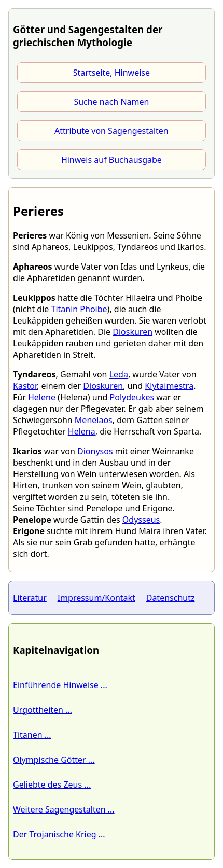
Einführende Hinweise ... (60, 685)
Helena (82, 431)
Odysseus (141, 520)
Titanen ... (32, 735)
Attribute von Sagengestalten (112, 131)
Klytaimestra (169, 386)
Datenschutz (171, 598)
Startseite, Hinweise (112, 73)
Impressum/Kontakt (96, 598)
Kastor (25, 386)
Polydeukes (132, 397)
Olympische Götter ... (54, 760)
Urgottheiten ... (43, 710)
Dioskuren (133, 332)
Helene (42, 397)
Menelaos (94, 420)
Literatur (30, 598)
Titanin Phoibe (79, 309)
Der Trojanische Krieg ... (59, 834)
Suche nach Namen (111, 102)
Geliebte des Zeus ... (52, 785)
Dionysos (95, 451)
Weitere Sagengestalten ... (64, 809)
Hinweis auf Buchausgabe (112, 160)
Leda (119, 374)
